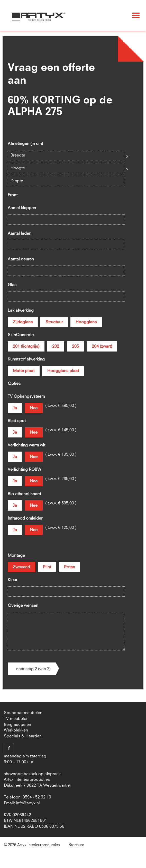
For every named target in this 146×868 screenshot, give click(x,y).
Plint (47, 567)
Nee (34, 408)
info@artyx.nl (28, 803)
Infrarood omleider (25, 518)
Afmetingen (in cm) (25, 144)
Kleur (12, 580)
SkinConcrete (21, 335)
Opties (14, 384)
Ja (15, 408)
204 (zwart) (102, 346)
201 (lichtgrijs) (26, 346)
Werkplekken (16, 730)
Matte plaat (24, 371)
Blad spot (17, 421)
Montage (16, 555)
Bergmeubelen (17, 725)
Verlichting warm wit (26, 445)
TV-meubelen (16, 719)
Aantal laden (20, 233)
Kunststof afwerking (26, 359)
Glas (12, 285)
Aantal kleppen (22, 208)
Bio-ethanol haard (24, 494)
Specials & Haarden (23, 736)
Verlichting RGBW (24, 470)
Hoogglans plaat (63, 371)
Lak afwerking (21, 310)
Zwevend (21, 567)
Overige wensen (23, 606)
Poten (70, 567)
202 (56, 346)
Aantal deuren (21, 259)
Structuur (54, 322)
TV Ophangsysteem (26, 396)
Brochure (76, 845)
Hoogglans (86, 322)
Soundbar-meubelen (23, 713)
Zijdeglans (23, 322)
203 (75, 346)
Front (13, 195)
